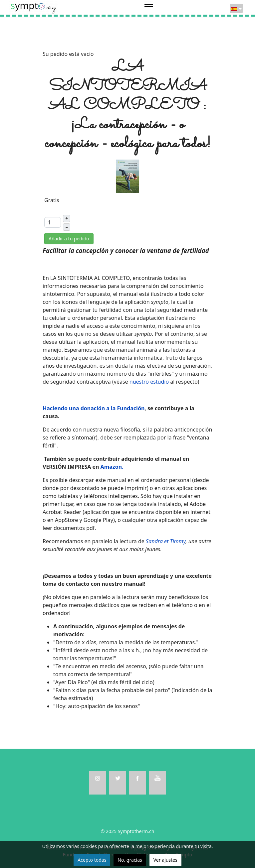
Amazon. (112, 467)
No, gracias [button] (130, 860)
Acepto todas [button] (92, 860)
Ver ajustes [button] (165, 860)
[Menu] (149, 8)
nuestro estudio (149, 382)
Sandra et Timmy (166, 541)
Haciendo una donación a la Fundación (94, 408)
